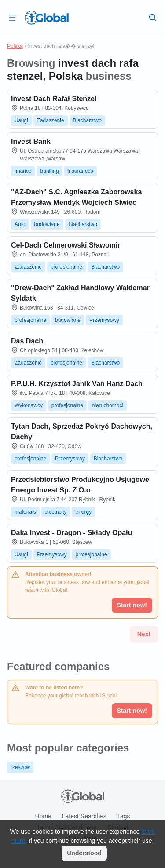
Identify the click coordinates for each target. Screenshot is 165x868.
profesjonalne (66, 267)
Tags (124, 816)
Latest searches (84, 816)
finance (23, 171)
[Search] (153, 17)
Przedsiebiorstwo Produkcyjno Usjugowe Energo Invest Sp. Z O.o (80, 485)
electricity (56, 512)
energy (83, 512)
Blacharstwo (87, 120)
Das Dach (27, 341)
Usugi (21, 120)
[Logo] (47, 18)
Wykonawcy (29, 405)
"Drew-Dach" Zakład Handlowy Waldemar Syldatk (80, 293)
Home (43, 816)
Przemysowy (104, 320)
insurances (81, 171)
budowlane (47, 224)
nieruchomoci (108, 405)
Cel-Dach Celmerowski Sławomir (66, 245)
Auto (20, 224)
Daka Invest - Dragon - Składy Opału (72, 533)
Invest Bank (31, 141)
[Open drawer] (12, 17)
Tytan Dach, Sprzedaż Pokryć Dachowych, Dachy (82, 432)
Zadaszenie (51, 120)
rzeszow (20, 767)
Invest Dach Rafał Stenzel (54, 99)
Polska (15, 46)
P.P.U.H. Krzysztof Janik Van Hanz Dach (77, 384)
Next (144, 634)
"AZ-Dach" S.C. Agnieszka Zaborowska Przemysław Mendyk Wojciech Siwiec (76, 197)
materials (25, 512)
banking (50, 171)
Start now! (132, 711)
